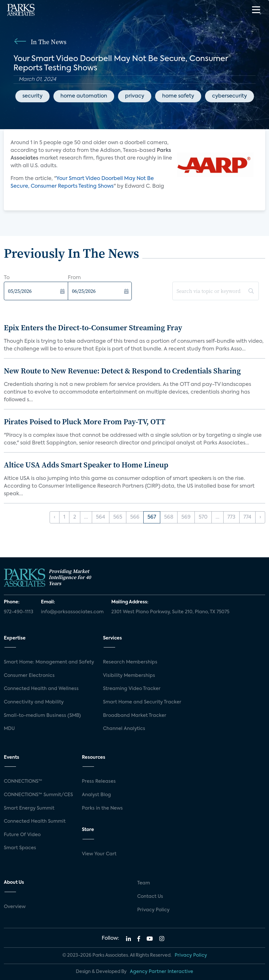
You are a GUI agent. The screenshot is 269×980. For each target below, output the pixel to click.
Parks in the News (102, 808)
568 (169, 517)
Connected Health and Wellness (41, 689)
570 (203, 517)
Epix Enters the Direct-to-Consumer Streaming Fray (93, 328)
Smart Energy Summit (29, 808)
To (7, 278)
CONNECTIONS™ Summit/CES (38, 795)
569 (186, 517)
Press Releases (99, 781)
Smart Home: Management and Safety (49, 662)
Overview (15, 907)
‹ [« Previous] (55, 517)
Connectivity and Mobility (34, 702)
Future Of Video (22, 835)
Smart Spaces (20, 848)
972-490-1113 (19, 612)
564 (101, 517)
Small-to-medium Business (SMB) (42, 716)
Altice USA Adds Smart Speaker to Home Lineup (86, 465)
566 (135, 517)
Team (144, 883)
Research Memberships (130, 662)
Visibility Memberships (129, 676)
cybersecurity (229, 96)
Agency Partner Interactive (162, 972)
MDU (9, 729)
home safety (178, 96)
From (74, 278)
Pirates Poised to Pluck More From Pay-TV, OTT (85, 422)
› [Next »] (260, 517)
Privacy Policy (153, 910)
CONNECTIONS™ (23, 781)
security (32, 96)
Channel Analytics (124, 729)
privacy (135, 96)
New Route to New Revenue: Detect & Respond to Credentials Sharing (122, 371)
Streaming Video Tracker (132, 689)
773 (231, 517)
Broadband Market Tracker (135, 716)
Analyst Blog (96, 795)
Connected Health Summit (35, 821)
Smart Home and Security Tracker (142, 702)
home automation (84, 96)
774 (247, 517)
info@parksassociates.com (72, 612)
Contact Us (150, 897)
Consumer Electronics (29, 676)
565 (118, 517)
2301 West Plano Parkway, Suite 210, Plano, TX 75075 (170, 612)
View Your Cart (99, 854)
